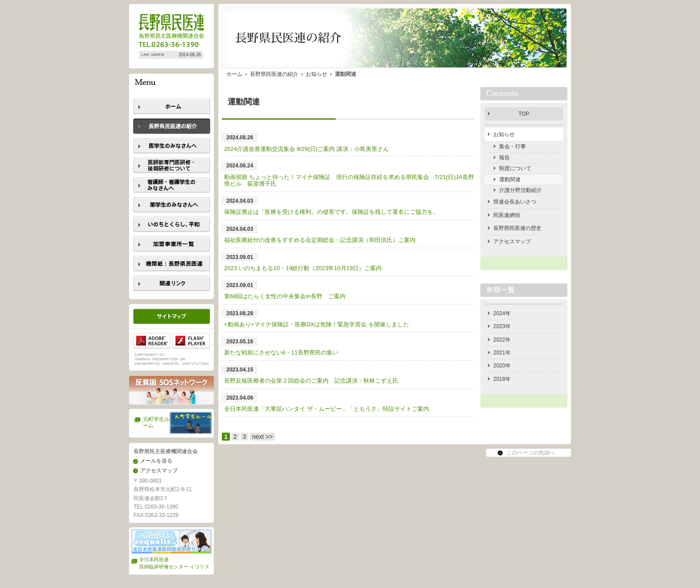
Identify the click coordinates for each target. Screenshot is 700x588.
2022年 (502, 340)
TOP (524, 114)
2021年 (502, 353)
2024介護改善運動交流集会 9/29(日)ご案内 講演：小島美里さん (306, 149)
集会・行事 (512, 146)
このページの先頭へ (531, 453)
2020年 (502, 366)
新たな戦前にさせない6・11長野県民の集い (281, 352)
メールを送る (156, 461)
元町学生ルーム (156, 422)
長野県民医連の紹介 (274, 74)
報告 (504, 158)
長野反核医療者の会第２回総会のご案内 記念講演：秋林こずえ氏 (311, 381)
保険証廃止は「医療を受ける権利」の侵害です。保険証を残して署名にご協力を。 (331, 212)
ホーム (234, 74)
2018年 (502, 379)
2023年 (502, 326)
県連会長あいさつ (515, 202)
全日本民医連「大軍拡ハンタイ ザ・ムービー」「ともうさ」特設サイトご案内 (327, 409)
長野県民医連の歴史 (517, 228)
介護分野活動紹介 (521, 190)
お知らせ (317, 74)
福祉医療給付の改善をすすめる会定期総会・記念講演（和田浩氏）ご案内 (320, 240)
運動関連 (510, 179)
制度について (515, 168)
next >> (262, 437)
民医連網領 (507, 215)
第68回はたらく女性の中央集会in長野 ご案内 (285, 296)
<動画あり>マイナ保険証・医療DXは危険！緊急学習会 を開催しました (319, 324)
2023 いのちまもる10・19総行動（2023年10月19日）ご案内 (303, 268)
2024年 (502, 313)
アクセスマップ (159, 471)
